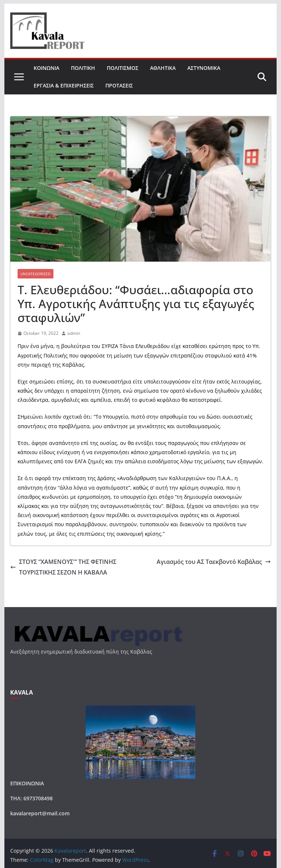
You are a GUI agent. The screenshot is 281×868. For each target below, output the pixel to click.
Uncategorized (35, 274)
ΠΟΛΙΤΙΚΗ (83, 68)
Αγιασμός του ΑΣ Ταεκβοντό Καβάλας (214, 562)
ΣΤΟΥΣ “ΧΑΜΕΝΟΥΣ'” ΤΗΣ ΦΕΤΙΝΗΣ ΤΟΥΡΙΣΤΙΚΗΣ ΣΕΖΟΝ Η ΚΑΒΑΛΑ (63, 567)
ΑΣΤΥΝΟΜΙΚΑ (204, 68)
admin (74, 333)
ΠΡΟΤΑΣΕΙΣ (119, 85)
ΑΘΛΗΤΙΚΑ (163, 68)
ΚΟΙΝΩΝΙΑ (46, 68)
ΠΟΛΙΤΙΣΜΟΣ (123, 68)
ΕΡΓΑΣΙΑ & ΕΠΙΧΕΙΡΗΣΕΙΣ (64, 85)
